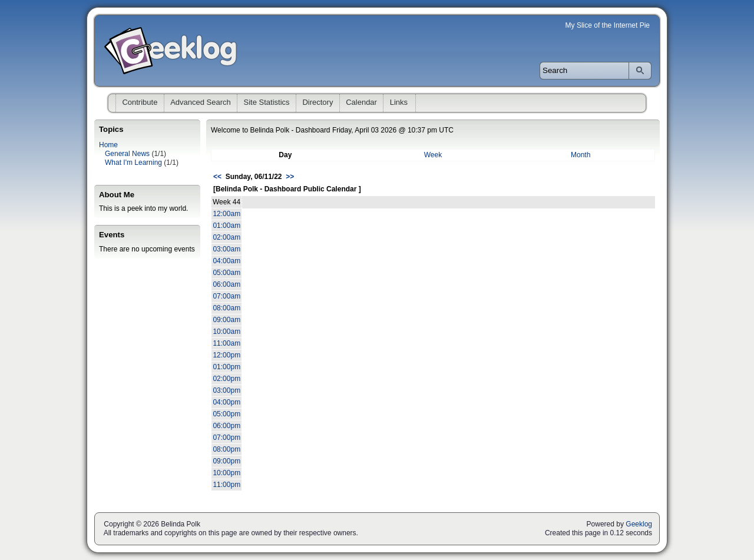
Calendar (361, 102)
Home (108, 145)
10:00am (226, 332)
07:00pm (226, 438)
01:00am (226, 226)
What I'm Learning (133, 163)
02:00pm (226, 379)
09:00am (226, 320)
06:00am (226, 284)
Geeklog (639, 524)
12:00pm (226, 355)
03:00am (226, 249)
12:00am (226, 214)
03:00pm (226, 390)
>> (290, 177)
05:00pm (226, 414)
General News (127, 154)
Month (581, 155)
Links (399, 102)
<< (217, 177)
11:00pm (226, 485)
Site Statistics (267, 102)
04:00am (226, 261)
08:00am (226, 308)
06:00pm (226, 426)
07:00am (226, 296)
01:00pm (226, 367)
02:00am (226, 237)
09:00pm (226, 461)
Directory (318, 102)
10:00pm (226, 473)
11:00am (226, 343)
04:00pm (226, 402)
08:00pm (226, 449)
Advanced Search (201, 102)
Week (433, 155)
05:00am (226, 273)
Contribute (140, 102)
